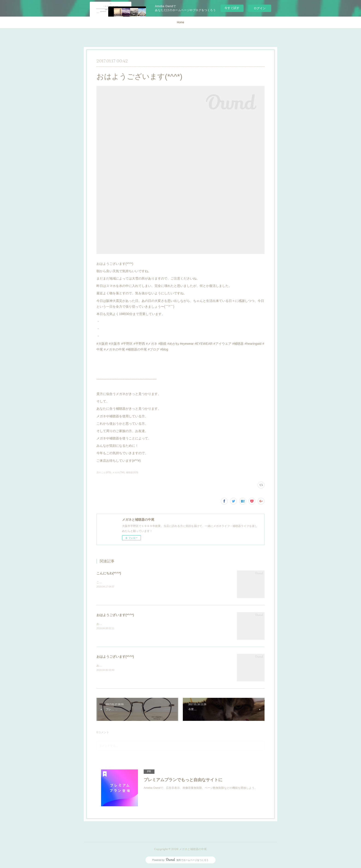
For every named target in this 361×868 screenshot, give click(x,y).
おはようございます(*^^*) (115, 615)
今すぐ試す (232, 8)
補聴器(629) (132, 472)
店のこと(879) (104, 472)
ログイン (260, 8)
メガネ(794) (118, 472)
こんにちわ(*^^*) (109, 573)
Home (180, 22)
